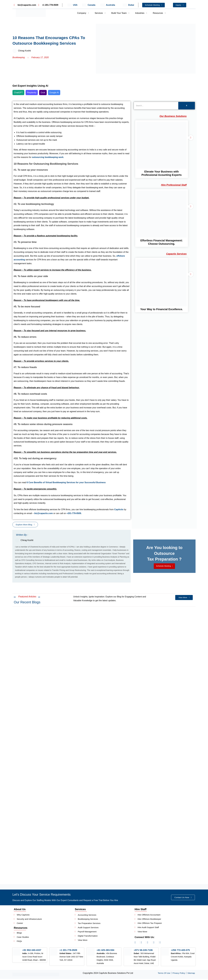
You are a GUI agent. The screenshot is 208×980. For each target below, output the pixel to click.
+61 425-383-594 (106, 951)
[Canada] (84, 5)
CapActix (119, 509)
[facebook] (149, 943)
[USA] (70, 5)
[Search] (156, 106)
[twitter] (155, 943)
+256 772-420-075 (181, 951)
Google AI (54, 93)
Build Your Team (120, 13)
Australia (110, 5)
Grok (43, 93)
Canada (92, 5)
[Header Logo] (31, 13)
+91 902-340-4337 (32, 951)
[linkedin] (143, 943)
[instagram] (137, 943)
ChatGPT (18, 93)
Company (83, 13)
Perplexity (32, 93)
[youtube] (162, 943)
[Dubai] (125, 5)
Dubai (131, 5)
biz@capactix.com (44, 513)
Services (100, 13)
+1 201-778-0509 (69, 951)
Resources (159, 13)
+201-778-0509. (74, 513)
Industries (141, 13)
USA (75, 5)
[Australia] (103, 5)
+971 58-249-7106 (144, 951)
